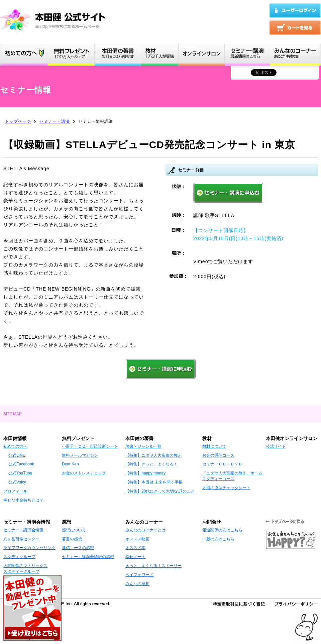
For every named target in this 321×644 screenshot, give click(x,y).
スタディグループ (19, 557)
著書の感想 (72, 539)
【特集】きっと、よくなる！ (151, 464)
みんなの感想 (137, 584)
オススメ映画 (137, 539)
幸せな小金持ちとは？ (23, 500)
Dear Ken (70, 464)
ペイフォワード (139, 575)
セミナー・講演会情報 (23, 530)
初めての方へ (15, 446)
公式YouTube (20, 473)
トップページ (18, 121)
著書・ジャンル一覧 (143, 446)
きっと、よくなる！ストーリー (153, 566)
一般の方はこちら (218, 539)
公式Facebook (21, 464)
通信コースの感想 (78, 548)
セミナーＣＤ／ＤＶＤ (222, 464)
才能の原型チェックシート (226, 488)
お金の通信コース (218, 455)
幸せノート (135, 557)
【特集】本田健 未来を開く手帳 (154, 482)
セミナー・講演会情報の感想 (88, 557)
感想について (74, 530)
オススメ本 (135, 548)
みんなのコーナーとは (145, 530)
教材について (214, 446)
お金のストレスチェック (84, 473)
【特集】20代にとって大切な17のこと (160, 491)
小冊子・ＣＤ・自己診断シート (90, 446)
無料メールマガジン (80, 455)
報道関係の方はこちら (222, 530)
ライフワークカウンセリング (29, 548)
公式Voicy (17, 482)
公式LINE (17, 455)
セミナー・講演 (55, 121)
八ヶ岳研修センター (21, 539)
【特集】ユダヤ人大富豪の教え (153, 455)
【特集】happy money (145, 473)
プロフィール (15, 491)
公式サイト (276, 446)
